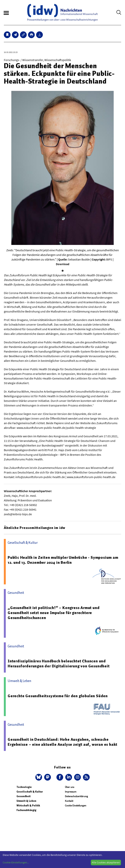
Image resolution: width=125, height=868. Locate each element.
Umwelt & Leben (26, 801)
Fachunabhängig (26, 810)
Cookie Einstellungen (76, 806)
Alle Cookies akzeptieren (106, 862)
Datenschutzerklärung (76, 796)
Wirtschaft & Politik (28, 806)
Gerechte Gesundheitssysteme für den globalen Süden (58, 696)
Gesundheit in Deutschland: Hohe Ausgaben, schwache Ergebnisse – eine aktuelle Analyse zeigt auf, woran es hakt (62, 742)
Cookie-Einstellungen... (16, 862)
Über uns (70, 787)
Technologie (24, 787)
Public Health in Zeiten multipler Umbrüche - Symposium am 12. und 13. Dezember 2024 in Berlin (63, 560)
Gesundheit (24, 796)
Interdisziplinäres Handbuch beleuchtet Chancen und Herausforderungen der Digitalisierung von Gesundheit (59, 664)
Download (63, 264)
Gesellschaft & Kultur (30, 792)
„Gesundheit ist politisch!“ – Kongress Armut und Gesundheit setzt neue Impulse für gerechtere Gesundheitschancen (54, 613)
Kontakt (69, 801)
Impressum (71, 792)
